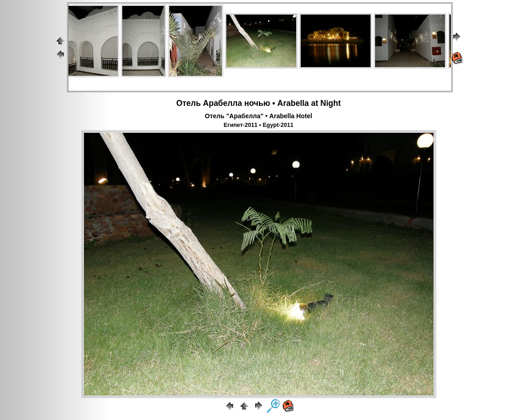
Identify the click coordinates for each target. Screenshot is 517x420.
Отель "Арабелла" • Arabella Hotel (258, 116)
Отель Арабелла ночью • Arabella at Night (258, 103)
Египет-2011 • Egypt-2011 (258, 125)
